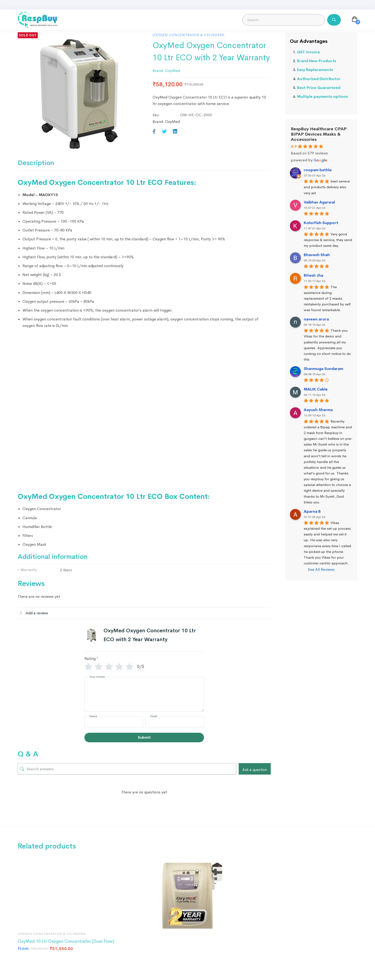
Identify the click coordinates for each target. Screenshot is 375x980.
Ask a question (255, 770)
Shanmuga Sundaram (323, 369)
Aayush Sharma (318, 410)
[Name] (114, 722)
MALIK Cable (316, 389)
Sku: (156, 115)
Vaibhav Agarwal (319, 202)
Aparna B (312, 511)
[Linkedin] (175, 132)
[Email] (175, 722)
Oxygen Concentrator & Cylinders (189, 35)
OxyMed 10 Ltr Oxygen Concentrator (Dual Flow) (66, 941)
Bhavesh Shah (317, 255)
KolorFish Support (321, 223)
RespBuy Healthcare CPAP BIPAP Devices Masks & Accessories (319, 134)
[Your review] (144, 694)
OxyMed (172, 71)
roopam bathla (318, 170)
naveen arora (316, 319)
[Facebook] (154, 132)
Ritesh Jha (313, 275)
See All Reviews (321, 570)
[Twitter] (164, 132)
